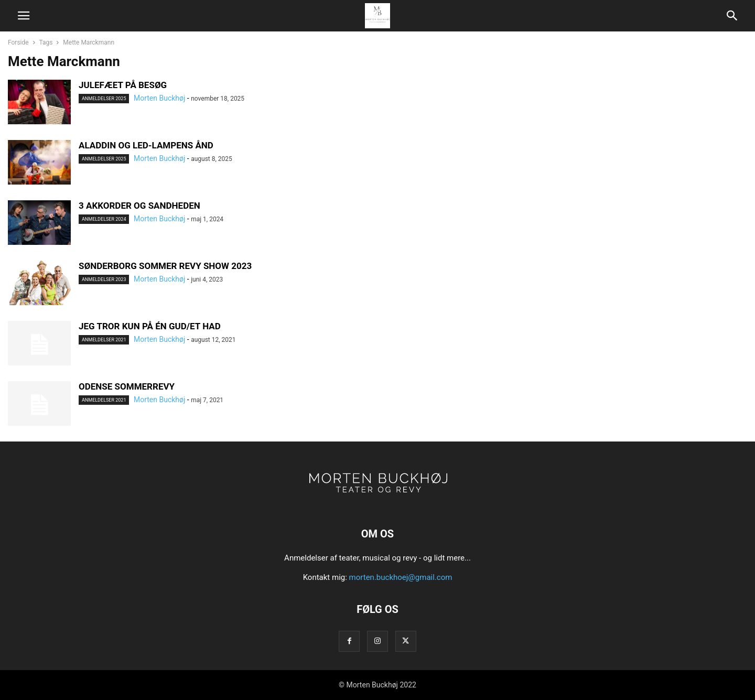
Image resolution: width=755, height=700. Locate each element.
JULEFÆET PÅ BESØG (123, 85)
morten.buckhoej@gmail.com (401, 577)
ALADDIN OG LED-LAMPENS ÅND (146, 145)
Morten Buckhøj (159, 98)
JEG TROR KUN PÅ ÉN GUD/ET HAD (150, 326)
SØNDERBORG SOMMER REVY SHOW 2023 (165, 266)
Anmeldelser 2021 (104, 340)
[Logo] (377, 502)
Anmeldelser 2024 (104, 219)
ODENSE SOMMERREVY (127, 386)
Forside (18, 42)
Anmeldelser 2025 (104, 99)
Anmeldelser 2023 (104, 279)
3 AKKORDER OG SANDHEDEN (139, 206)
